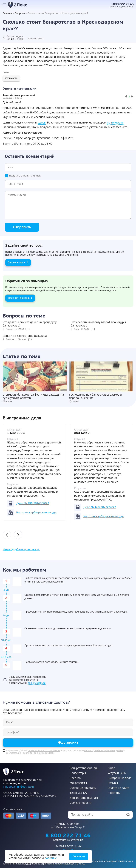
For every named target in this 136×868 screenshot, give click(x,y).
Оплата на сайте (118, 788)
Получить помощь (19, 298)
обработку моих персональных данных (104, 751)
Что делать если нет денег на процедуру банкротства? (30, 324)
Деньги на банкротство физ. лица (25, 336)
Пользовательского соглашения (44, 751)
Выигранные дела (120, 778)
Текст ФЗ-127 (79, 793)
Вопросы (20, 13)
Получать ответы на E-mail (25, 176)
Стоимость (11, 78)
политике (51, 858)
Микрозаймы (78, 783)
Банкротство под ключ (85, 798)
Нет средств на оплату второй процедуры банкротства (98, 324)
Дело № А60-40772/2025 (100, 507)
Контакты (114, 793)
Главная (8, 13)
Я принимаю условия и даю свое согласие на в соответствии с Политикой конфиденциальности (65, 752)
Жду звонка (68, 742)
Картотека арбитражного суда (36, 513)
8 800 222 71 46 (122, 4)
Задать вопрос (17, 262)
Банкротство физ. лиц (84, 768)
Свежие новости (81, 803)
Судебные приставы (83, 788)
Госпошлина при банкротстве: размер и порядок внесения (95, 396)
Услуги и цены (117, 773)
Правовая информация (19, 787)
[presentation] (7, 535)
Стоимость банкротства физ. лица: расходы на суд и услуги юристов (33, 396)
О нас (111, 768)
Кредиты (76, 778)
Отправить (22, 227)
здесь (42, 123)
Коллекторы (78, 773)
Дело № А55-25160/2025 (33, 503)
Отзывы (113, 783)
